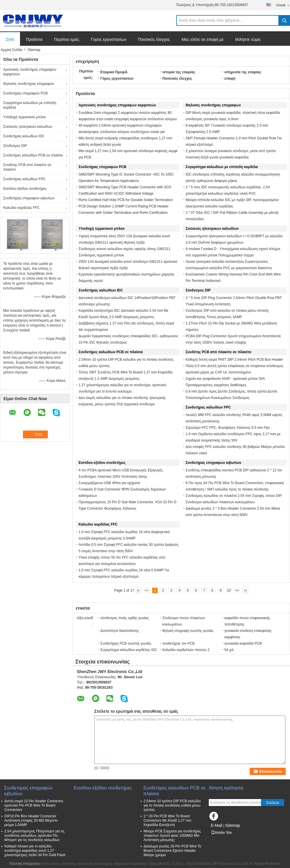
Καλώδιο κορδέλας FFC (21, 208)
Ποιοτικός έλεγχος (154, 39)
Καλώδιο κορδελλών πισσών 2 (186, 650)
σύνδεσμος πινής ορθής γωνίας (125, 618)
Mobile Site (221, 833)
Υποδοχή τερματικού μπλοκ (24, 117)
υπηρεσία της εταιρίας (243, 72)
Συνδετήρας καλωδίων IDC (24, 136)
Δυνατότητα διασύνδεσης (120, 631)
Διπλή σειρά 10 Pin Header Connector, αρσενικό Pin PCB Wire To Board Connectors (34, 805)
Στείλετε (273, 803)
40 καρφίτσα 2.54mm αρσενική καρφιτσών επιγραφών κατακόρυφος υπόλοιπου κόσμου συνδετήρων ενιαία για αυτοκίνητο (122, 132)
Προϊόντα (34, 39)
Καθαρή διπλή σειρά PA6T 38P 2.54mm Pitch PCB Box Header (234, 360)
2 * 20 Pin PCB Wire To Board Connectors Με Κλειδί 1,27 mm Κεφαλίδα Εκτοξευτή (167, 820)
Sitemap (232, 825)
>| (245, 590)
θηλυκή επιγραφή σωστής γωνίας (188, 631)
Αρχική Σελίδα (11, 50)
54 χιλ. (230, 650)
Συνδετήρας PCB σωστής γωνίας (126, 643)
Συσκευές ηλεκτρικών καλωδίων (28, 127)
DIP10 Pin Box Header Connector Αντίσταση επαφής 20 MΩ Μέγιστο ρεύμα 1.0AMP (31, 820)
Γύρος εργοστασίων (109, 39)
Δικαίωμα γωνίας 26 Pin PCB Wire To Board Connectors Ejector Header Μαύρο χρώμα (172, 851)
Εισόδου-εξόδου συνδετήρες (25, 189)
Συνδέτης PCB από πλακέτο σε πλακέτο (27, 167)
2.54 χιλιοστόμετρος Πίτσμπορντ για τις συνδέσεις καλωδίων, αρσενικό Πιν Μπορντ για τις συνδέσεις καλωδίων (34, 836)
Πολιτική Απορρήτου (25, 864)
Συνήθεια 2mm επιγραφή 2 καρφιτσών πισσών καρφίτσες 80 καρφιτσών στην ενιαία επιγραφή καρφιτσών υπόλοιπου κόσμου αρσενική (128, 119)
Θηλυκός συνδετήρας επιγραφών (29, 84)
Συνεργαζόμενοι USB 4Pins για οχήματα (109, 483)
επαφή (230, 79)
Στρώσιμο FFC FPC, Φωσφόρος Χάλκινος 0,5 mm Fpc (228, 428)
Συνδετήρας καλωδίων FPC (24, 179)
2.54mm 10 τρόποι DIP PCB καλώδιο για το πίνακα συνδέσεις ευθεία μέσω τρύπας (172, 805)
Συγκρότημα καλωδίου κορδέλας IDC (129, 650)
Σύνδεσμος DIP (15, 146)
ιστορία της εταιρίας (179, 72)
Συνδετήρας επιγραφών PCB (26, 93)
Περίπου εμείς (67, 39)
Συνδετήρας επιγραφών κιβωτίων (29, 198)
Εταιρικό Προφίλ (114, 72)
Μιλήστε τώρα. (248, 39)
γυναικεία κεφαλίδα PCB (243, 643)
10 (229, 590)
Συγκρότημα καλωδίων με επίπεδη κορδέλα (30, 105)
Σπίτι (10, 39)
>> (237, 590)
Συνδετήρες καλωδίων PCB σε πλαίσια (33, 155)
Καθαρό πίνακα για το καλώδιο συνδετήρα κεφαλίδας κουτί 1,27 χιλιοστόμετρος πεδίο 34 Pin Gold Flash (35, 851)
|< (138, 590)
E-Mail (217, 825)
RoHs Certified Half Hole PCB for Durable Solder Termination (126, 200)
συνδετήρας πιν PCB (178, 643)
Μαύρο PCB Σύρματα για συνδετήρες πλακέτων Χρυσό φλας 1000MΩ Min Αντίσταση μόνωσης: (172, 836)
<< (147, 590)
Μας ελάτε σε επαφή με (203, 39)
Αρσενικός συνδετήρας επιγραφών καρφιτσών (30, 72)
